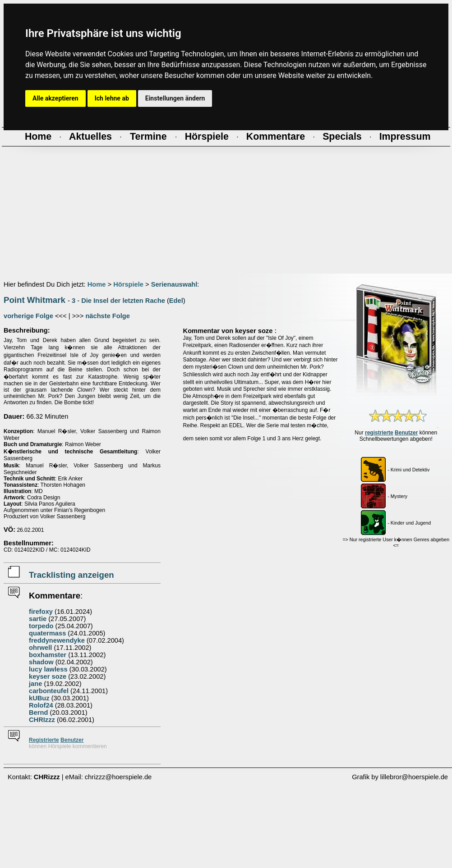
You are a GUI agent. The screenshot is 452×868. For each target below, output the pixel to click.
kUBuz (39, 698)
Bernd (38, 713)
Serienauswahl (174, 284)
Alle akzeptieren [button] (55, 98)
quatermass (47, 633)
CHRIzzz (42, 720)
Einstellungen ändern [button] (175, 98)
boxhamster (48, 655)
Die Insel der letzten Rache (123, 301)
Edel (176, 301)
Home (97, 284)
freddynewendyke (57, 640)
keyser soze (48, 676)
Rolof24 (41, 705)
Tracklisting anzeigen (71, 575)
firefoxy (41, 612)
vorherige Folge (28, 316)
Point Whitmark (35, 300)
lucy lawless (48, 669)
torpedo (41, 626)
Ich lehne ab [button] (112, 98)
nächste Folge (108, 316)
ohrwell (40, 648)
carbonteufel (49, 691)
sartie (38, 619)
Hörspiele (128, 284)
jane (35, 684)
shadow (41, 662)
